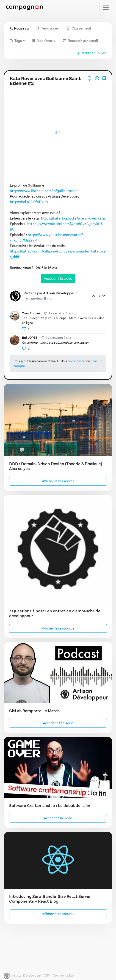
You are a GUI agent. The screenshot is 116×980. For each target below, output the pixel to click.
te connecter (77, 361)
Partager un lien (91, 53)
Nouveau (19, 28)
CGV (47, 976)
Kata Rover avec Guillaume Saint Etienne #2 (45, 81)
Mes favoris (44, 41)
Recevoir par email (80, 41)
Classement (79, 28)
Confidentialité (63, 976)
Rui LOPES (30, 338)
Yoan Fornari (31, 313)
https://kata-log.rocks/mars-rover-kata (73, 218)
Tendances (47, 28)
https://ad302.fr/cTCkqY (29, 202)
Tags (16, 41)
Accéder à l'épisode (58, 723)
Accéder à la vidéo (58, 278)
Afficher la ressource (58, 481)
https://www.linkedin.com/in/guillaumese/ (44, 191)
